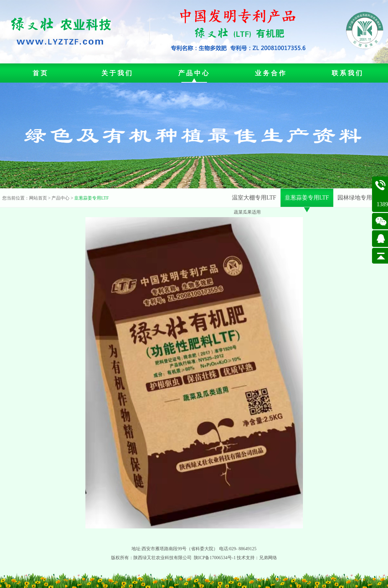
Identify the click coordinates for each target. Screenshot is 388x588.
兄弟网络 (268, 558)
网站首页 (38, 198)
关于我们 (117, 73)
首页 (41, 73)
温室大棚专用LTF (254, 198)
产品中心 (194, 73)
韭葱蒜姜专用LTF (91, 198)
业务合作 (271, 73)
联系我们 (348, 73)
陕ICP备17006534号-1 (215, 558)
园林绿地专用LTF (360, 198)
